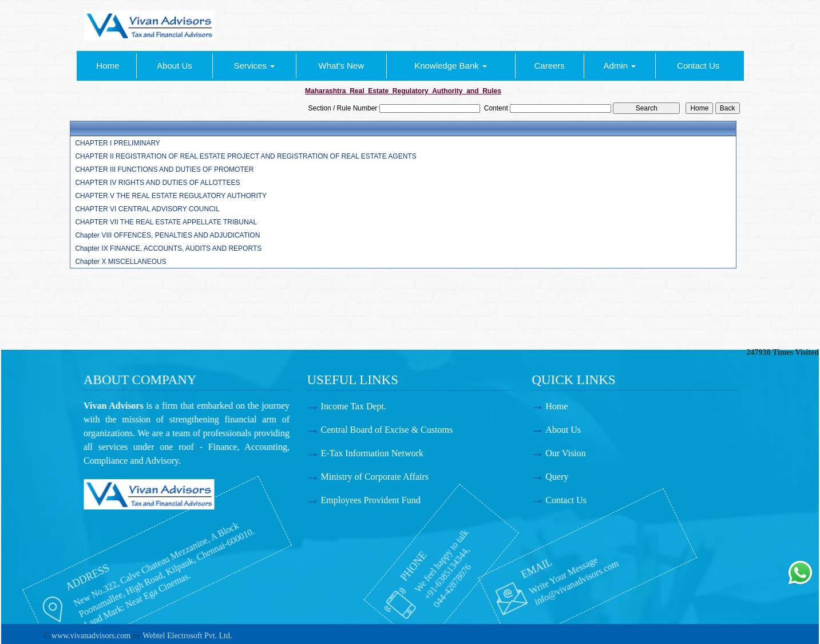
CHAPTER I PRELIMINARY (117, 143)
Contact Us (698, 66)
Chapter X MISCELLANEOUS (120, 262)
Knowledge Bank (451, 66)
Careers (549, 66)
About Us (175, 66)
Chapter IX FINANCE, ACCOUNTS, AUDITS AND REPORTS (168, 248)
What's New (341, 66)
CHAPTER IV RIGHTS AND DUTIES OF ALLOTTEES (157, 183)
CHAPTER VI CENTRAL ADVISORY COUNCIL (147, 209)
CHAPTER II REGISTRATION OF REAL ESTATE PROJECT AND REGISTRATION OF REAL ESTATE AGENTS (245, 156)
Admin (619, 66)
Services (254, 66)
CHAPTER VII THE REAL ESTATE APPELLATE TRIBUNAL (166, 222)
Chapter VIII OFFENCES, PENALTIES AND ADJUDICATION (167, 235)
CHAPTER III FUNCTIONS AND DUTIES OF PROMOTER (164, 169)
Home (108, 66)
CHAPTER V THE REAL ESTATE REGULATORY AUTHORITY (171, 196)
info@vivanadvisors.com (521, 585)
